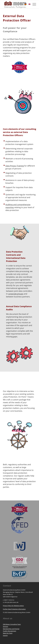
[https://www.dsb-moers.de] (16, 4)
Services (5, 626)
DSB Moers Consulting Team (12, 624)
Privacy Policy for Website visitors (13, 606)
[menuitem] (20, 4)
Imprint (5, 635)
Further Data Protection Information (14, 609)
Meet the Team (8, 633)
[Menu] (33, 4)
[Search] (20, 4)
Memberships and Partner (11, 629)
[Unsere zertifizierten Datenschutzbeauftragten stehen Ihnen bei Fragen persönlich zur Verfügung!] (19, 67)
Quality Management (10, 631)
